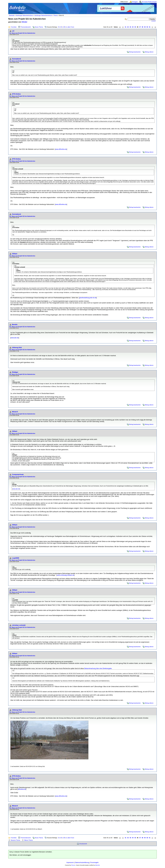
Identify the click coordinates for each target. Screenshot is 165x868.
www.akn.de (15, 338)
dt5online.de (22, 789)
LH (13, 31)
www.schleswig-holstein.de (66, 575)
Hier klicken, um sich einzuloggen (20, 855)
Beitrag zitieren (149, 52)
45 (135, 27)
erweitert (154, 21)
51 (150, 27)
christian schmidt (19, 625)
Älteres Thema (28, 840)
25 (59, 27)
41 (126, 27)
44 (133, 27)
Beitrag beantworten (135, 52)
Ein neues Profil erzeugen (149, 2)
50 (61, 27)
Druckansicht (83, 844)
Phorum (73, 865)
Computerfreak (18, 474)
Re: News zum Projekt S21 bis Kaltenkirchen (22, 33)
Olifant (15, 254)
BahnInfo (97, 865)
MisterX (15, 412)
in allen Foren (70, 27)
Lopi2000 (16, 558)
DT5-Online (16, 94)
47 (140, 27)
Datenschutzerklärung (82, 863)
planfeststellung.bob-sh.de (88, 298)
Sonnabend (16, 59)
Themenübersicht (26, 27)
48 (142, 27)
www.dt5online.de (61, 149)
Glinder (25, 22)
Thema (55, 15)
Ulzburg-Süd (17, 347)
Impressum (70, 863)
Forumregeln (94, 863)
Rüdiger (15, 372)
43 (130, 27)
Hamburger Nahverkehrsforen (24, 15)
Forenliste (14, 27)
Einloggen (135, 2)
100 (64, 27)
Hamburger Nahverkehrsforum (43, 15)
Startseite (12, 15)
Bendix (15, 325)
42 (128, 27)
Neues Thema (39, 27)
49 (145, 27)
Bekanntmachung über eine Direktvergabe (98, 668)
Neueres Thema (15, 840)
